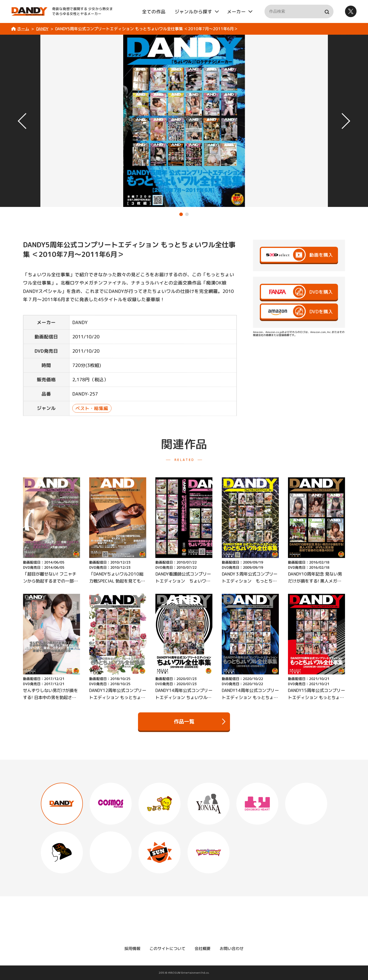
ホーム (23, 29)
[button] (181, 214)
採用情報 (132, 948)
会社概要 (203, 948)
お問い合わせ (232, 948)
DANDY (42, 29)
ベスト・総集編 (92, 409)
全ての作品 (153, 11)
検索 (327, 12)
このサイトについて (167, 948)
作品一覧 (199, 722)
